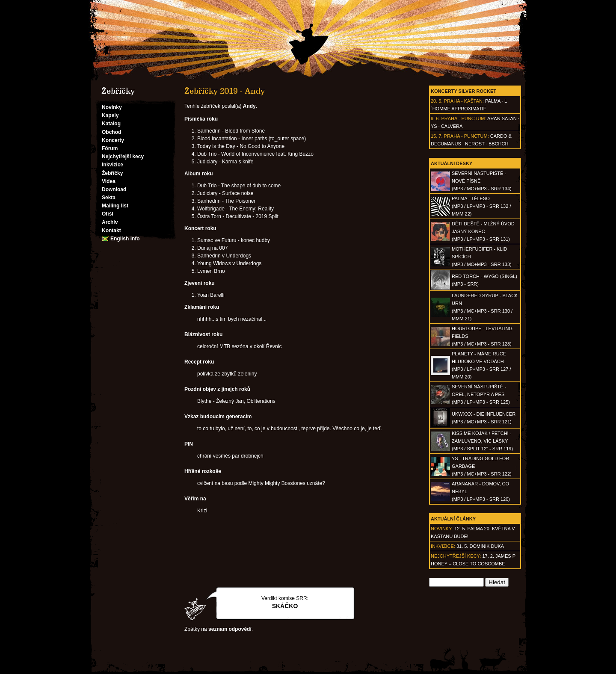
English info (125, 239)
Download (114, 189)
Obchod (111, 132)
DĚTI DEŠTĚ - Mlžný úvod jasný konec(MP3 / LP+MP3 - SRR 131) (483, 231)
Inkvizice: (443, 546)
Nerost (475, 144)
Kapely (110, 115)
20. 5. (437, 101)
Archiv (110, 222)
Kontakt (111, 231)
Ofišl (108, 214)
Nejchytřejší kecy (123, 157)
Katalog (111, 124)
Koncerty (113, 140)
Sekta (109, 198)
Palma (493, 101)
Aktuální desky (452, 163)
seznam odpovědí (230, 629)
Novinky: (442, 529)
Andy (249, 106)
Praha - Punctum (463, 118)
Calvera (452, 126)
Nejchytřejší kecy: (456, 556)
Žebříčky (112, 173)
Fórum (110, 148)
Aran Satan (502, 118)
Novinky (112, 107)
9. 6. (435, 118)
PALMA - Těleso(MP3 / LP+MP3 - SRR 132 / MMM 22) (481, 206)
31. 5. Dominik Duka (480, 546)
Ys (434, 126)
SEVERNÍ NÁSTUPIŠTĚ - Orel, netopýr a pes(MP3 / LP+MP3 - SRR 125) (481, 394)
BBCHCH (498, 144)
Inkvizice (113, 165)
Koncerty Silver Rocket (463, 91)
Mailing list (115, 206)
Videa (109, 181)
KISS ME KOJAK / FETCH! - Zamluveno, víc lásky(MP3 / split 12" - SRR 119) (482, 441)
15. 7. (437, 136)
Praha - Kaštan (463, 101)
